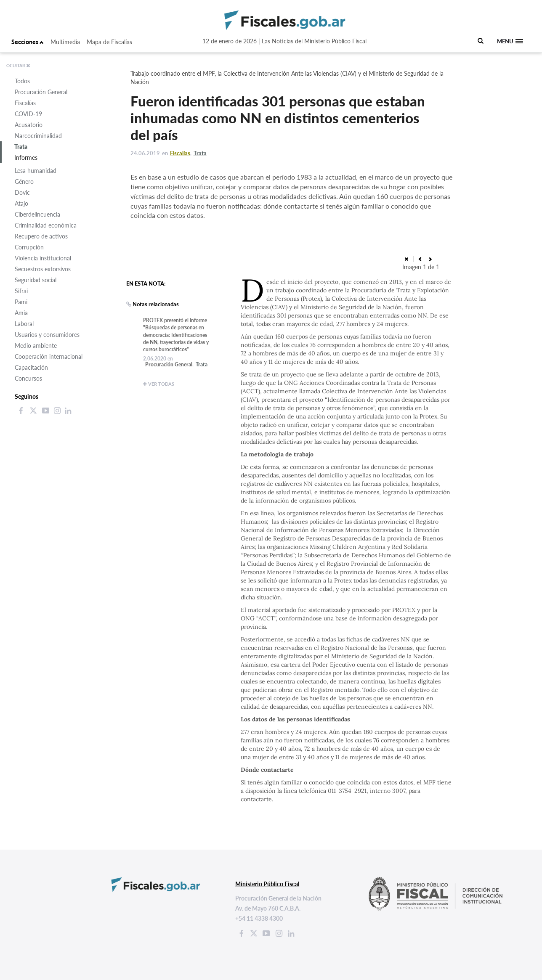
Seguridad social (36, 280)
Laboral (24, 324)
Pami (21, 302)
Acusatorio (29, 125)
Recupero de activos (41, 236)
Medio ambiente (36, 346)
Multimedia (65, 42)
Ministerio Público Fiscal (335, 41)
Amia (21, 313)
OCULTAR (18, 66)
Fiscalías (25, 103)
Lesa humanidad (36, 171)
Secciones (28, 42)
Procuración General (41, 92)
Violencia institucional (43, 258)
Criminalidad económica (46, 225)
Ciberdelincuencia (37, 214)
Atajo (21, 203)
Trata (21, 147)
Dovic (22, 192)
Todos (22, 81)
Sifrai (21, 291)
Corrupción (29, 247)
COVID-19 (28, 114)
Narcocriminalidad (38, 136)
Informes (26, 158)
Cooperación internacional (49, 356)
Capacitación (31, 367)
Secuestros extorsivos (43, 269)
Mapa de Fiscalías (109, 42)
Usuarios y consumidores (47, 335)
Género (24, 181)
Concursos (28, 378)
